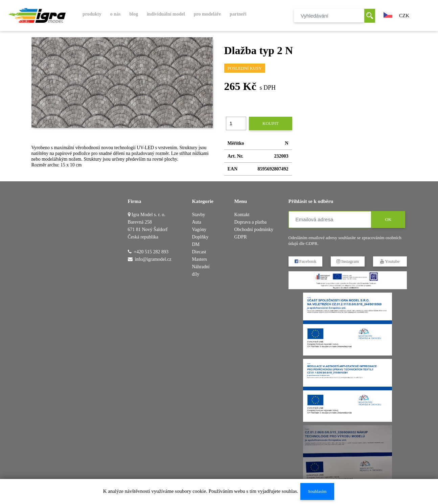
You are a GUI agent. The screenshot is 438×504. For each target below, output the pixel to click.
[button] (388, 14)
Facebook (305, 261)
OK (388, 219)
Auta (197, 222)
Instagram (347, 261)
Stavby (199, 215)
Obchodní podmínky (254, 230)
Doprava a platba (251, 222)
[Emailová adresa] (330, 220)
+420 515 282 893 (151, 252)
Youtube (390, 261)
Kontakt (242, 215)
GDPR (241, 237)
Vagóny (199, 230)
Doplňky (200, 237)
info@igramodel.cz (153, 259)
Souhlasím (317, 491)
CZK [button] (404, 16)
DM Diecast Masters (200, 252)
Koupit (271, 123)
